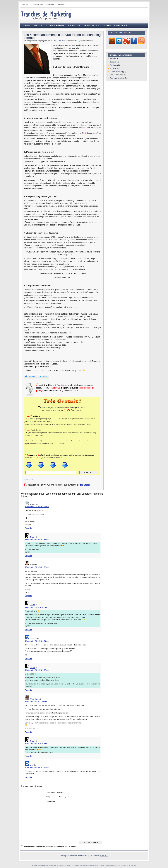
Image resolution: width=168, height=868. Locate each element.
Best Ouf (38, 26)
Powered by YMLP (29, 479)
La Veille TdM (37, 5)
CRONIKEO (50, 5)
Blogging (113, 62)
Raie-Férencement (116, 75)
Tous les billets (91, 26)
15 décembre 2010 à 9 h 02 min (36, 744)
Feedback (113, 65)
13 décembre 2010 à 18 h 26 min (37, 507)
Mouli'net (113, 68)
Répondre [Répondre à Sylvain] (29, 556)
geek (32, 765)
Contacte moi (121, 26)
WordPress (104, 856)
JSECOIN (61, 5)
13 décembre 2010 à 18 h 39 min (37, 540)
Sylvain (58, 41)
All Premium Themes (129, 865)
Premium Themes (99, 865)
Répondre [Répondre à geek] (29, 777)
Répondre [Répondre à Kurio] (29, 596)
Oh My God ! (34, 699)
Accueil (25, 5)
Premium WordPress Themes (75, 865)
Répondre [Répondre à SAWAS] (29, 659)
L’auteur (107, 26)
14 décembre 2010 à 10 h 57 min (37, 670)
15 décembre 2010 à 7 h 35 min (36, 702)
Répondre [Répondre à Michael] (29, 528)
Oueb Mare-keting (116, 72)
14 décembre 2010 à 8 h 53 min (36, 607)
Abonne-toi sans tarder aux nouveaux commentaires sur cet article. (50, 847)
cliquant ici (84, 485)
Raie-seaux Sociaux (117, 78)
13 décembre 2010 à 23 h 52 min (37, 567)
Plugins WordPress (55, 26)
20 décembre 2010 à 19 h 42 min (37, 767)
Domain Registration (112, 865)
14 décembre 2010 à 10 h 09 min (37, 641)
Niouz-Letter (74, 26)
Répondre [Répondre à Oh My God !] (29, 732)
